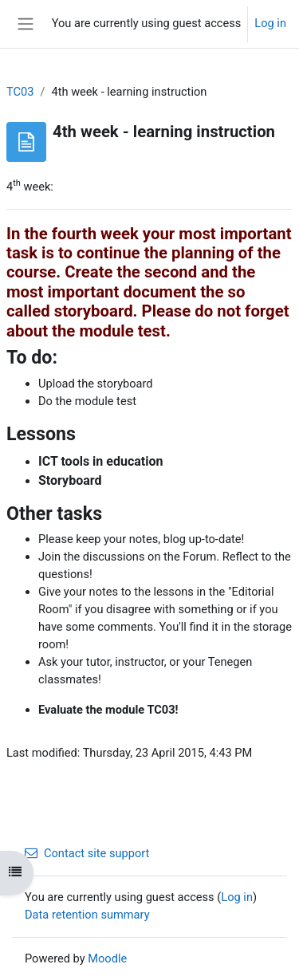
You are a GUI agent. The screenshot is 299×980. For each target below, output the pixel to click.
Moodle (107, 958)
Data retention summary (87, 915)
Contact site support (87, 853)
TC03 (20, 92)
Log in (270, 23)
